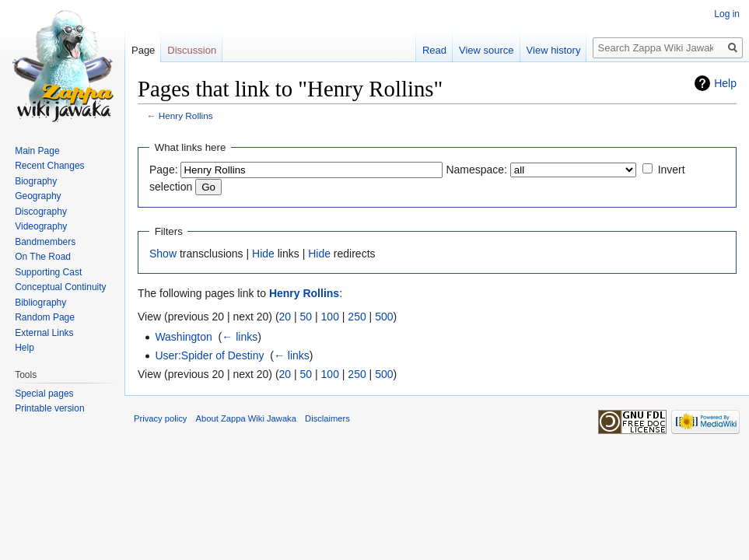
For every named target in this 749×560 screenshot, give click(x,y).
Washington (183, 337)
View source (486, 50)
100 (330, 317)
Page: (164, 170)
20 (285, 317)
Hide (263, 254)
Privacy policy (160, 418)
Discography (41, 212)
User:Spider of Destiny (209, 355)
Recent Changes (49, 166)
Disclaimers (327, 418)
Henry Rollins (186, 115)
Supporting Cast (48, 272)
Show (163, 254)
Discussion (192, 50)
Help (725, 83)
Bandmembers (45, 242)
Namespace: (476, 170)
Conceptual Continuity (60, 287)
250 (357, 317)
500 (384, 317)
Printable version (49, 408)
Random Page (45, 317)
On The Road (43, 257)
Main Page (37, 151)
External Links (44, 333)
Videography (41, 226)
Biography (36, 181)
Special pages (44, 394)
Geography (38, 196)
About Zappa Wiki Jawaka (246, 418)
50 (306, 317)
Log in (727, 14)
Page (143, 50)
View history (554, 50)
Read (434, 50)
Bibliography (40, 303)
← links (240, 337)
